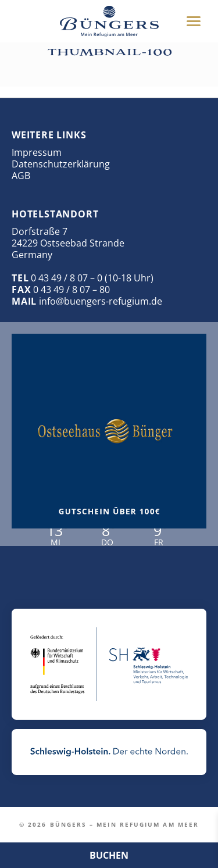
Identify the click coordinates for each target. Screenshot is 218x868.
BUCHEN (109, 855)
